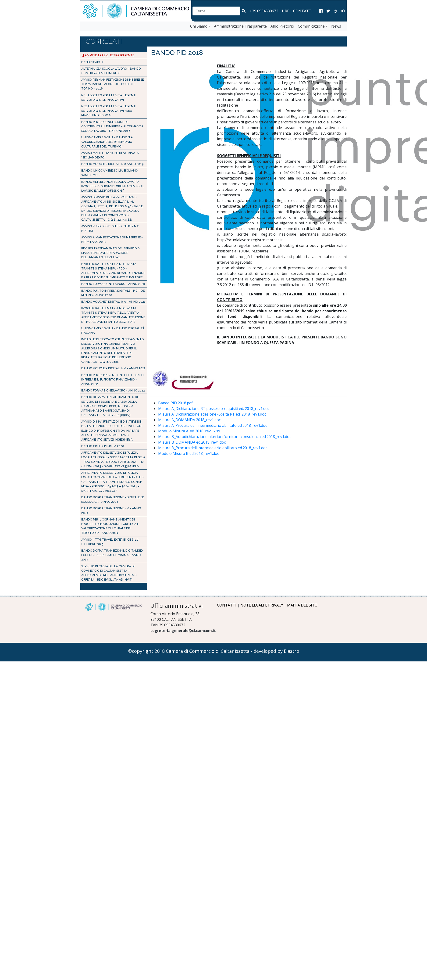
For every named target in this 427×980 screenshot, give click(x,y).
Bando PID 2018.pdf (175, 403)
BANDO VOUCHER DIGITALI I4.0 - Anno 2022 (113, 368)
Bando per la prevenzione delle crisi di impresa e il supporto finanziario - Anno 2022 (113, 379)
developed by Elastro (276, 651)
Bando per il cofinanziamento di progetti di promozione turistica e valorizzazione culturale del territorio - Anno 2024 (110, 526)
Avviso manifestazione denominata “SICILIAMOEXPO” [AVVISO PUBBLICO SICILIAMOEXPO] (110, 155)
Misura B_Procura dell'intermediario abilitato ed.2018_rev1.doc (213, 448)
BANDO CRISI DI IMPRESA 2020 (103, 446)
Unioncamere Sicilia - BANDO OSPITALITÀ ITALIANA (113, 330)
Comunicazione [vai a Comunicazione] (311, 26)
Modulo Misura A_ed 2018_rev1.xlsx (189, 431)
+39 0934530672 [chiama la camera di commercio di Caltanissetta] (264, 11)
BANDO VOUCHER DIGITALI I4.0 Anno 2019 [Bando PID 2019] (112, 164)
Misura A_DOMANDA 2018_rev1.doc (189, 420)
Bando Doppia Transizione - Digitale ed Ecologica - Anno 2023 (113, 499)
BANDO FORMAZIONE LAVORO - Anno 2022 (113, 390)
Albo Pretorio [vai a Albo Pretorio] (282, 26)
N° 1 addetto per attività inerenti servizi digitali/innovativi (109, 97)
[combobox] (216, 11)
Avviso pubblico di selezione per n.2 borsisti (110, 228)
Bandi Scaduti (93, 62)
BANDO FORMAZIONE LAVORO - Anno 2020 (113, 284)
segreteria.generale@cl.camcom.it (183, 631)
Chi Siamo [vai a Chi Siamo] (199, 26)
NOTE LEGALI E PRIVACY (262, 605)
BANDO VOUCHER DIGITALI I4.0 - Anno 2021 (113, 302)
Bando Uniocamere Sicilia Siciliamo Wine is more (110, 173)
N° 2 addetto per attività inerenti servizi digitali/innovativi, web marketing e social (109, 111)
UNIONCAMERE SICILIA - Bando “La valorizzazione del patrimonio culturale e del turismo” (107, 142)
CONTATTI (227, 605)
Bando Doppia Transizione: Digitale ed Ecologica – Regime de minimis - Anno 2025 (112, 555)
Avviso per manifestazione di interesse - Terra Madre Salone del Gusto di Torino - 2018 (114, 84)
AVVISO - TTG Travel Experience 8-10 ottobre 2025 (110, 542)
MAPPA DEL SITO (302, 605)
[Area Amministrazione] (343, 11)
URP (286, 11)
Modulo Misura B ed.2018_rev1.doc (189, 453)
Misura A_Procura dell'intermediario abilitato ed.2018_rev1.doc (213, 425)
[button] (244, 11)
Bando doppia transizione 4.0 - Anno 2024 (111, 510)
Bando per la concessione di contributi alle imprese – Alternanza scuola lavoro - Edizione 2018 (112, 126)
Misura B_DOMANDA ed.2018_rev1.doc (192, 442)
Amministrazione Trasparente (108, 55)
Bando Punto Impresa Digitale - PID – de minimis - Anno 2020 (113, 293)
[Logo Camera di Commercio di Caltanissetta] (114, 607)
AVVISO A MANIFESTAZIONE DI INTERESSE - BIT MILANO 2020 (112, 240)
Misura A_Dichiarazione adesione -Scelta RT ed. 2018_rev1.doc (212, 414)
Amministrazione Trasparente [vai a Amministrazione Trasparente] (240, 26)
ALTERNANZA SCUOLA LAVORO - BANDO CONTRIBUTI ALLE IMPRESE (111, 71)
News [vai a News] (336, 26)
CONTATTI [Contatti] (303, 11)
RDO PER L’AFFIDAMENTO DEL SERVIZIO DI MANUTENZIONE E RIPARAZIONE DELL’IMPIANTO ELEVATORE (111, 253)
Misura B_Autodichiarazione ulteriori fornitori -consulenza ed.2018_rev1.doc (225, 437)
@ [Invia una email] (335, 11)
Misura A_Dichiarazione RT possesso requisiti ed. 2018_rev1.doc (214, 409)
